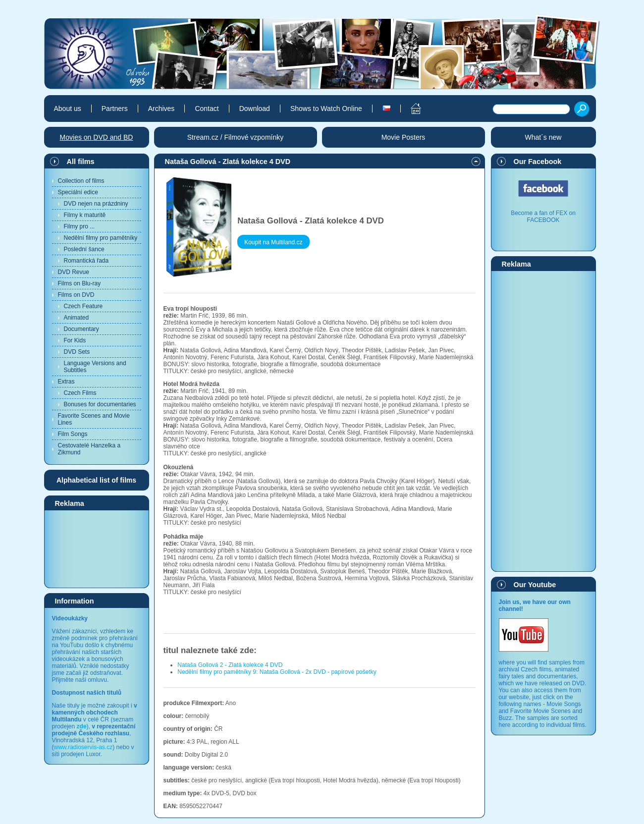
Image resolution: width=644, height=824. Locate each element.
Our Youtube (535, 585)
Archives (161, 109)
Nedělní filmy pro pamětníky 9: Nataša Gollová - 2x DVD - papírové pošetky (277, 672)
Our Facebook (538, 162)
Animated (77, 318)
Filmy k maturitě (85, 215)
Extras (66, 382)
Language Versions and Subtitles (95, 367)
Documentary (81, 329)
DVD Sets (77, 352)
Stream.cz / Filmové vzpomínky (236, 137)
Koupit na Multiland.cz (273, 242)
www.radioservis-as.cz (83, 747)
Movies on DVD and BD (97, 137)
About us (68, 109)
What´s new (543, 137)
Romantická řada (86, 261)
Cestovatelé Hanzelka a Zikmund (89, 449)
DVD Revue (74, 272)
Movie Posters (403, 137)
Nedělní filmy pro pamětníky (101, 238)
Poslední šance (84, 249)
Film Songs (73, 434)
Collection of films (81, 181)
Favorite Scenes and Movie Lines (94, 419)
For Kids (75, 340)
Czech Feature (83, 306)
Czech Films (80, 393)
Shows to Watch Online (326, 109)
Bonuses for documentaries (100, 404)
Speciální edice (78, 192)
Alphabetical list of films (96, 480)
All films (81, 162)
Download (255, 109)
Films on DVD (76, 295)
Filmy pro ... (80, 226)
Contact (207, 109)
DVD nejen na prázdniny (96, 204)
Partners (115, 109)
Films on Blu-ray (80, 283)
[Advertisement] (97, 549)
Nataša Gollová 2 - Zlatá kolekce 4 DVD (230, 665)
